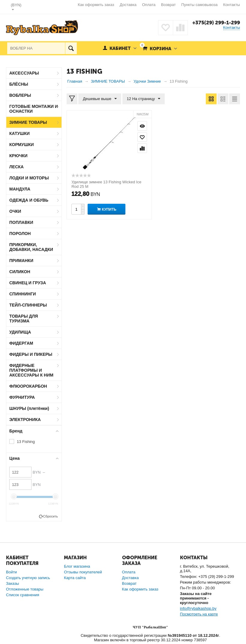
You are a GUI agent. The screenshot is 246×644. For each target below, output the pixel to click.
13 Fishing (26, 442)
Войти (11, 572)
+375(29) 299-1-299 (216, 23)
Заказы (12, 583)
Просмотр (142, 126)
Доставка (128, 5)
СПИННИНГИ (23, 294)
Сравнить (142, 148)
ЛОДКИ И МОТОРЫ (29, 178)
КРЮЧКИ (18, 156)
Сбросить (51, 516)
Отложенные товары (25, 589)
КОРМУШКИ (22, 145)
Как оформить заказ (96, 5)
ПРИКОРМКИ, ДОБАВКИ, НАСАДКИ (31, 247)
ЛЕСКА (16, 167)
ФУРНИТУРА (22, 397)
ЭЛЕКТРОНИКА (25, 420)
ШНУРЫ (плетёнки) (29, 408)
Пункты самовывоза (199, 5)
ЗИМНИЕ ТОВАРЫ (28, 122)
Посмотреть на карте (199, 614)
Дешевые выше (100, 99)
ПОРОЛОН (20, 233)
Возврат (168, 5)
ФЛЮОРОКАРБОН (28, 386)
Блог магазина (77, 566)
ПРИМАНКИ (21, 261)
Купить (109, 209)
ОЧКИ (15, 211)
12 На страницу (144, 99)
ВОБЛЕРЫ (20, 95)
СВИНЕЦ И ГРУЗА (28, 283)
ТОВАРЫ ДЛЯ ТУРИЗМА (24, 319)
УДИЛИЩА (20, 332)
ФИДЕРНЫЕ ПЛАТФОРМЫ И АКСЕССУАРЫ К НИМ (31, 370)
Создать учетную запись (28, 578)
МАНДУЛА (20, 189)
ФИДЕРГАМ (21, 343)
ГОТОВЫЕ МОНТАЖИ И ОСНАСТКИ (34, 109)
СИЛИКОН (20, 272)
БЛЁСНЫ (19, 84)
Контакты (232, 5)
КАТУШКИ (19, 133)
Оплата (149, 5)
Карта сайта (75, 578)
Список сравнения (23, 595)
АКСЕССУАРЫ (24, 73)
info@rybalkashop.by (198, 608)
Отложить (142, 137)
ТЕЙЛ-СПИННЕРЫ (28, 305)
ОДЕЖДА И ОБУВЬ (29, 200)
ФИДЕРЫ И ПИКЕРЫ (31, 354)
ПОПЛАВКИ (21, 222)
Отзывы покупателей (83, 572)
